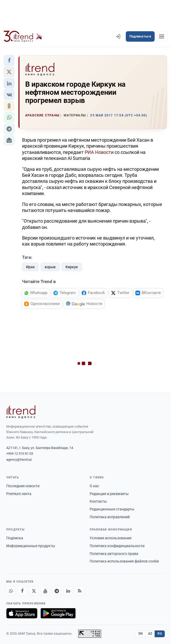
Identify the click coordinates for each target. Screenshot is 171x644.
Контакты (98, 501)
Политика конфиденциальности (117, 546)
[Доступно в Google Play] (58, 613)
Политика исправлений (110, 517)
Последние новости (23, 486)
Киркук (72, 267)
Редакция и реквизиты (109, 494)
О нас (94, 486)
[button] (9, 60)
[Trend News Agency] (21, 412)
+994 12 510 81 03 (20, 454)
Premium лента (19, 494)
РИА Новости (99, 152)
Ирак (30, 267)
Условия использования (111, 538)
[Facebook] (22, 591)
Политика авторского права (114, 554)
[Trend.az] (23, 36)
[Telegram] (57, 591)
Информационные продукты (31, 546)
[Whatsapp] (11, 591)
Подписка (15, 538)
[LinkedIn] (68, 591)
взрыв (50, 267)
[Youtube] (45, 591)
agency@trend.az (19, 459)
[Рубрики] (162, 36)
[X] (34, 591)
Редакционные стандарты (112, 509)
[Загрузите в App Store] (22, 613)
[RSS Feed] (80, 591)
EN (141, 634)
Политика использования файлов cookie (124, 561)
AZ (150, 634)
